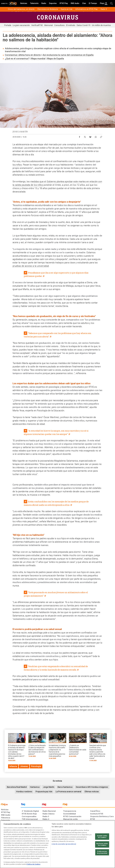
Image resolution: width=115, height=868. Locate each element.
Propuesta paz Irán (44, 792)
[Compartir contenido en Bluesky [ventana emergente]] (90, 136)
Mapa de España (56, 59)
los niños (17, 165)
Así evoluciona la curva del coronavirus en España (68, 55)
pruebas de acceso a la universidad (31, 266)
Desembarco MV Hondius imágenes (92, 787)
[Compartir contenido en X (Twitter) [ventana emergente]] (85, 136)
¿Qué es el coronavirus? (17, 59)
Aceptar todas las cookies (102, 836)
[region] (57, 844)
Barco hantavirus (65, 787)
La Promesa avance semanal (68, 792)
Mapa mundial (38, 59)
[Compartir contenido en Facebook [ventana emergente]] (80, 136)
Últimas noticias (92, 792)
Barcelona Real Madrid (17, 787)
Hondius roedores (24, 792)
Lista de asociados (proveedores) (64, 844)
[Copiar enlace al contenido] (101, 136)
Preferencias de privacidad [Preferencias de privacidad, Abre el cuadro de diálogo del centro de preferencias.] (102, 852)
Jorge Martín (49, 787)
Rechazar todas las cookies (102, 844)
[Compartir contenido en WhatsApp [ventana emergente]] (96, 136)
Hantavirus (35, 787)
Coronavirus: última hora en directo (23, 55)
